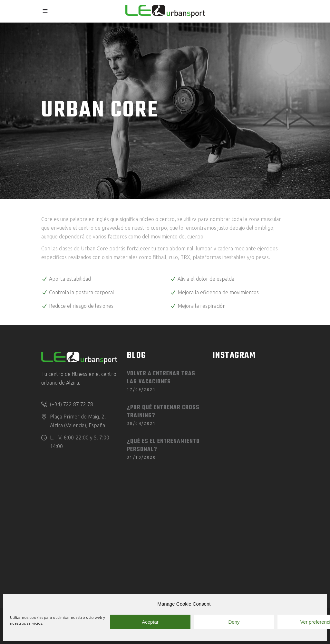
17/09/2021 (141, 390)
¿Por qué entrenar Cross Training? (163, 412)
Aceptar (150, 622)
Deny (234, 622)
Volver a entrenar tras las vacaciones (161, 378)
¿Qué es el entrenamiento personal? (163, 446)
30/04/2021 (141, 423)
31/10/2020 (141, 457)
